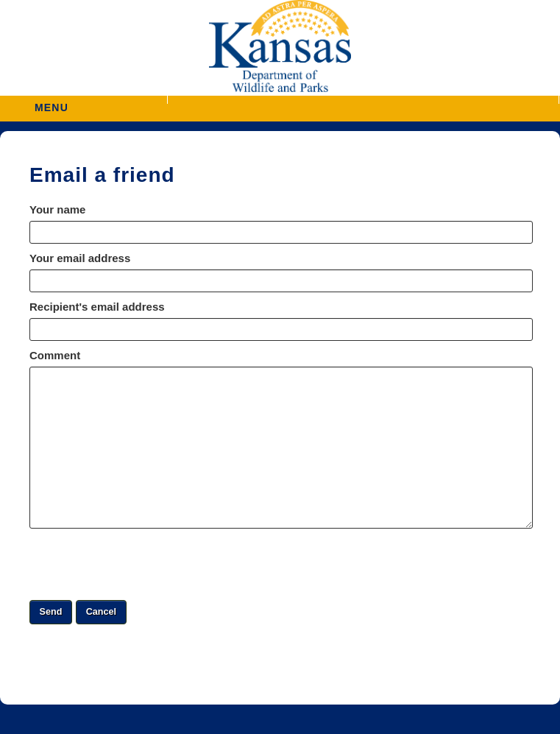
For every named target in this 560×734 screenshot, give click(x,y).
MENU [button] (52, 103)
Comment (55, 355)
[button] (363, 100)
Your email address (80, 258)
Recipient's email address (97, 307)
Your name (57, 209)
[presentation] (141, 564)
